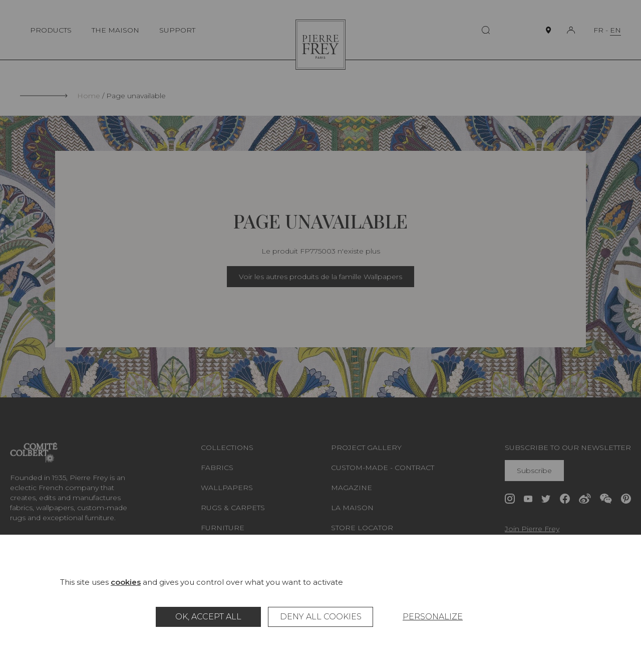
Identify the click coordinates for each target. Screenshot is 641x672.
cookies (126, 582)
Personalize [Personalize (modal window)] (433, 617)
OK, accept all (208, 617)
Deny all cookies (321, 617)
